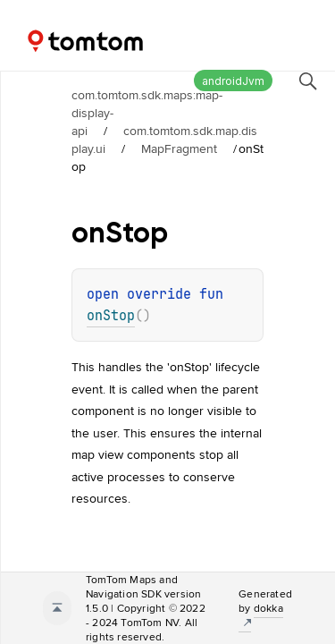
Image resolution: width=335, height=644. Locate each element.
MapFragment (179, 148)
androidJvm (233, 81)
